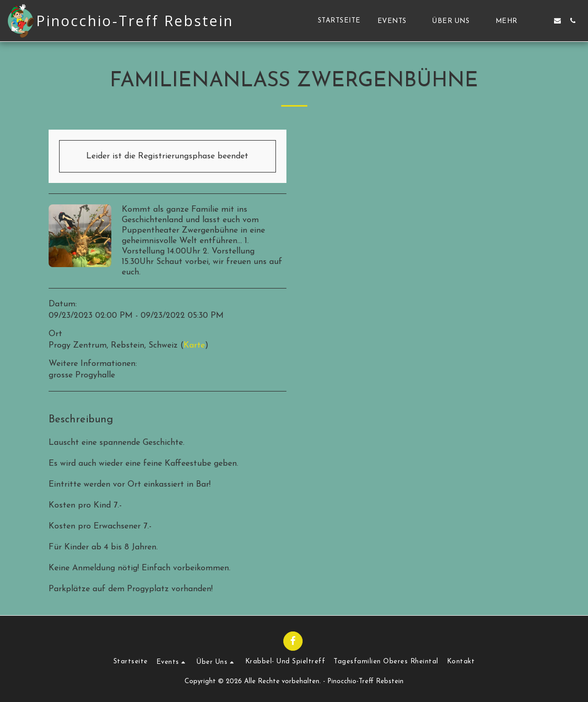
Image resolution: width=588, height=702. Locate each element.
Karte (194, 346)
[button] (397, 21)
